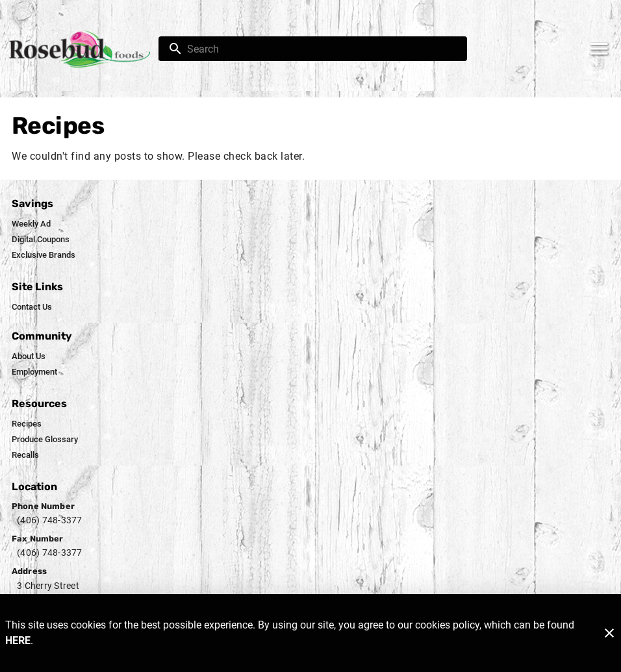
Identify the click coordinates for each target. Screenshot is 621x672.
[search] (322, 49)
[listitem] (31, 224)
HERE (18, 641)
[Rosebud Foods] (83, 49)
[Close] (609, 633)
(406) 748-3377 (50, 520)
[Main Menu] (599, 49)
